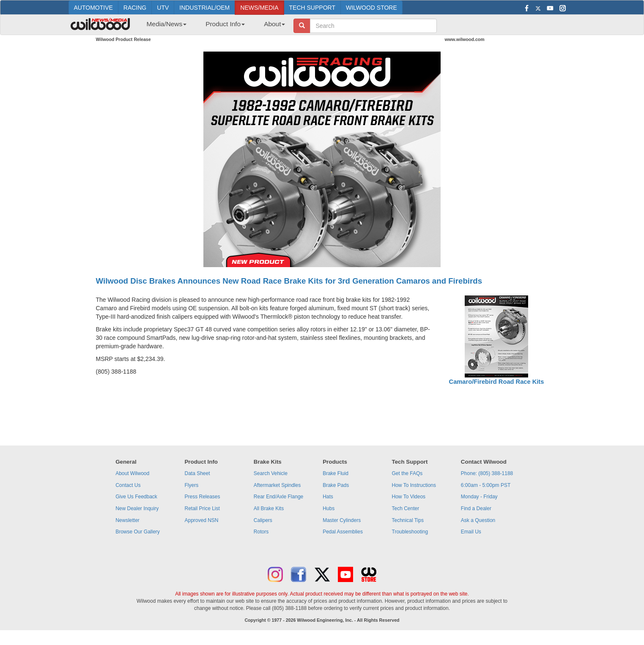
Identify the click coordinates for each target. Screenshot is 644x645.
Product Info (225, 24)
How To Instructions (414, 485)
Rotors (261, 532)
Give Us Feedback (136, 497)
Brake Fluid (336, 473)
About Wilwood (132, 473)
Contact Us (128, 485)
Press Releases (202, 497)
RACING (135, 8)
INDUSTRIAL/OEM (204, 8)
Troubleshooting (410, 532)
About (274, 24)
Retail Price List (202, 508)
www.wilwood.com (465, 39)
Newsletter (127, 520)
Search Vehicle (271, 473)
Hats (328, 497)
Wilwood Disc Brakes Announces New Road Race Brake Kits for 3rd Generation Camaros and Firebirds (289, 281)
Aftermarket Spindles (277, 485)
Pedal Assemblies (343, 532)
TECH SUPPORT (312, 8)
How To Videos (409, 497)
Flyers (191, 485)
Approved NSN (201, 520)
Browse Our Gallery (138, 532)
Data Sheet (197, 473)
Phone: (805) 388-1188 (487, 473)
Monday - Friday (479, 497)
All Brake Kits (269, 508)
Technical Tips (408, 520)
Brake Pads (336, 485)
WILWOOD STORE (371, 8)
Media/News (167, 24)
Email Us (471, 532)
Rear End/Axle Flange (278, 497)
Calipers (263, 520)
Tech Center (406, 508)
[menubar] (213, 27)
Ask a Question (478, 520)
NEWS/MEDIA (259, 8)
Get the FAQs (407, 473)
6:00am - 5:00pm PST (486, 485)
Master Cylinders (342, 520)
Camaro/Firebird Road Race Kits (497, 382)
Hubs (329, 508)
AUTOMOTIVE (93, 8)
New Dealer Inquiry (137, 508)
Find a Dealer (476, 508)
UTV (163, 8)
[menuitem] (164, 27)
